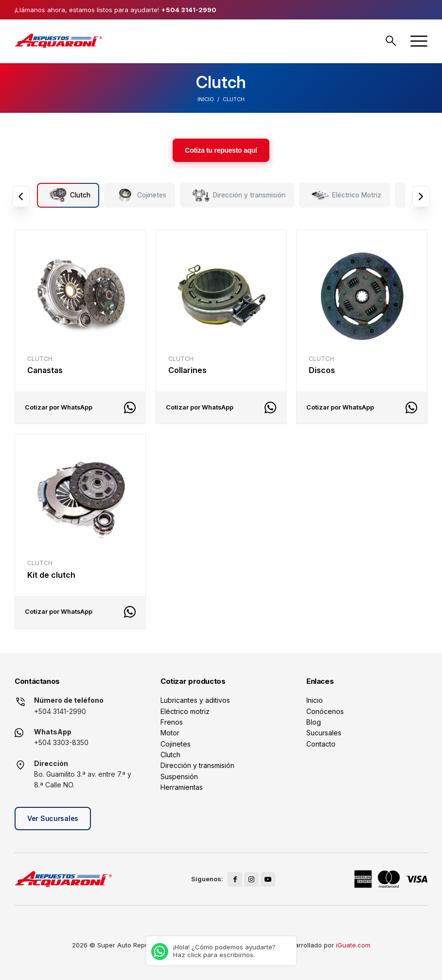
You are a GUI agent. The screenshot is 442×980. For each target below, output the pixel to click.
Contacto (321, 744)
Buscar (391, 41)
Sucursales (324, 733)
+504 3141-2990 (189, 10)
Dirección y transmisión (197, 765)
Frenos (172, 722)
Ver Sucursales (53, 818)
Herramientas (182, 787)
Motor (170, 733)
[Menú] (419, 41)
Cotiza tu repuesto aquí (221, 150)
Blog (314, 722)
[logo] (58, 41)
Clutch (170, 755)
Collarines (187, 370)
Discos (322, 370)
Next (421, 196)
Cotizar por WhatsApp (59, 407)
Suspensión (179, 776)
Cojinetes (176, 744)
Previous (21, 196)
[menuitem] (419, 41)
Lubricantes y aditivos (195, 700)
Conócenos (325, 711)
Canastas (45, 370)
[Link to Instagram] (251, 879)
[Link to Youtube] (268, 879)
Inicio (206, 99)
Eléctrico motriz (185, 711)
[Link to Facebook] (235, 879)
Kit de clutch (51, 575)
